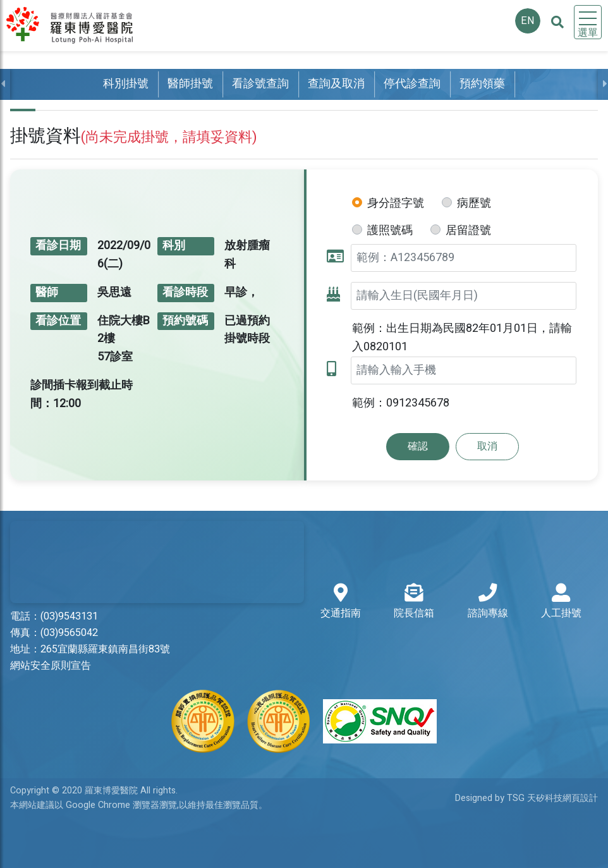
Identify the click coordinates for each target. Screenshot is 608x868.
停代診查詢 (412, 84)
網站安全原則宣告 (51, 666)
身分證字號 (396, 203)
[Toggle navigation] (588, 22)
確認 (418, 446)
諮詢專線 (488, 602)
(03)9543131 (69, 616)
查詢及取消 (336, 84)
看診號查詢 (260, 84)
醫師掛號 (190, 84)
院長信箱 (414, 602)
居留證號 (468, 230)
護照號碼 (390, 230)
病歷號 (474, 203)
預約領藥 (482, 84)
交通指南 (341, 602)
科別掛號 (126, 84)
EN (528, 21)
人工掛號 (561, 602)
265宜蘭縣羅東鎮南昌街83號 (105, 649)
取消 (487, 446)
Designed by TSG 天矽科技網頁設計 (526, 798)
